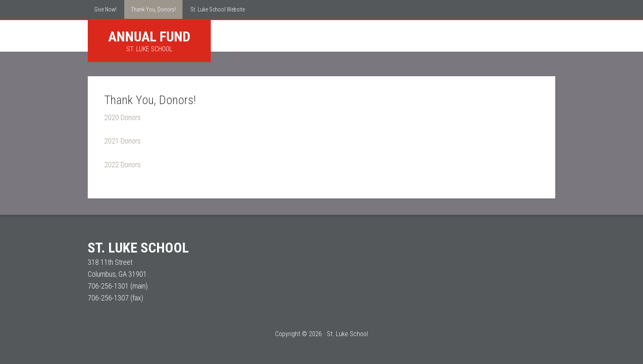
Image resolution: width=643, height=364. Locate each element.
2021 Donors (122, 141)
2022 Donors (122, 165)
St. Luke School (138, 248)
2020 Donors (122, 117)
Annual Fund (149, 36)
